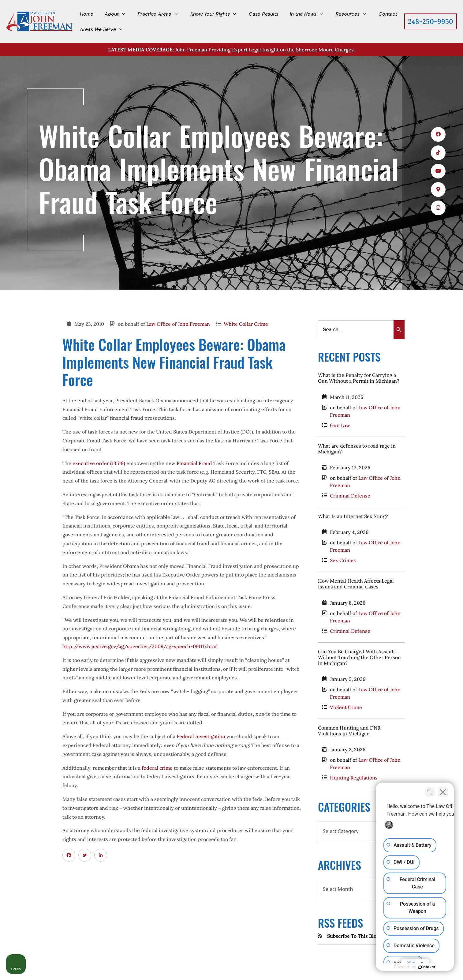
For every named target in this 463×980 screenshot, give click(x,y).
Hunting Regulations (354, 778)
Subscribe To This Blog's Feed (361, 936)
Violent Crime (346, 707)
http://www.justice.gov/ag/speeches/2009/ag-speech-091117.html (140, 646)
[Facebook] (69, 855)
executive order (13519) (99, 463)
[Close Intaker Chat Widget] (443, 792)
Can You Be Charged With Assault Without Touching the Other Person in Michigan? (359, 657)
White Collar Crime (246, 324)
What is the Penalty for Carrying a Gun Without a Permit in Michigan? (359, 378)
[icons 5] (438, 208)
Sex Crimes (343, 560)
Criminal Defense (350, 496)
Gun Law (340, 425)
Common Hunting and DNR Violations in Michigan (349, 731)
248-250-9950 (431, 21)
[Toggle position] (430, 792)
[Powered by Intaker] (427, 967)
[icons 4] (438, 190)
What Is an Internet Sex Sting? (353, 516)
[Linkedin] (101, 855)
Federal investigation (201, 736)
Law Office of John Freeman (178, 324)
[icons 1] (438, 134)
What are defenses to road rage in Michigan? (357, 449)
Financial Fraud (194, 463)
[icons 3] (438, 171)
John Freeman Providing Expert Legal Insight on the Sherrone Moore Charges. (265, 50)
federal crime (157, 768)
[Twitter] (85, 855)
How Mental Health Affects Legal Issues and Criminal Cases (356, 584)
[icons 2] (438, 153)
